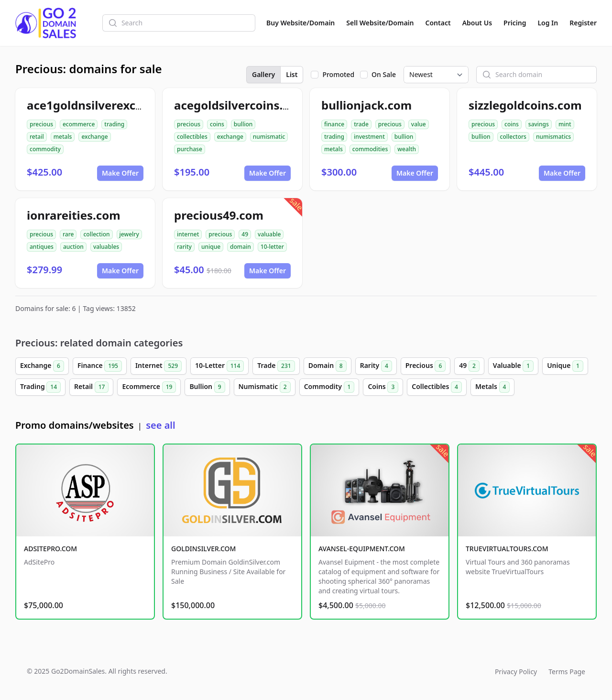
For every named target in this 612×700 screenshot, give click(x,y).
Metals (492, 387)
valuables (106, 247)
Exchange (42, 366)
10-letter (272, 247)
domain (240, 247)
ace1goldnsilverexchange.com (113, 105)
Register (583, 23)
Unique (565, 366)
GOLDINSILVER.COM (203, 549)
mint (565, 124)
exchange (94, 137)
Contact (438, 23)
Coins (383, 387)
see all (160, 425)
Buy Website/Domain (301, 23)
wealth (407, 149)
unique (211, 247)
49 (245, 234)
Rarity (376, 366)
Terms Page (567, 672)
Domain (328, 366)
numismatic (269, 137)
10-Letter (219, 366)
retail (37, 137)
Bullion (207, 387)
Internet (158, 366)
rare (68, 234)
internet (188, 234)
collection (96, 234)
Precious (426, 366)
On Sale (384, 74)
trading (114, 124)
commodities (370, 149)
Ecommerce (149, 387)
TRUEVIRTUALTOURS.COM (507, 549)
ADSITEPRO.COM (50, 549)
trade (361, 124)
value (419, 124)
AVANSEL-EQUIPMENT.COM (362, 549)
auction (73, 247)
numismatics (553, 137)
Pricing (515, 23)
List (292, 74)
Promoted (338, 74)
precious (41, 124)
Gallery (263, 74)
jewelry (129, 234)
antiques (42, 247)
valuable (269, 234)
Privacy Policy (516, 672)
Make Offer (120, 173)
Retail (91, 387)
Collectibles (437, 387)
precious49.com (219, 215)
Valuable (513, 366)
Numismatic (265, 387)
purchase (190, 149)
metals (63, 137)
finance (334, 124)
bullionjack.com (366, 105)
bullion (243, 124)
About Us (477, 23)
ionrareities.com (74, 215)
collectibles (192, 137)
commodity (45, 149)
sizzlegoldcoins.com (525, 105)
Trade (276, 366)
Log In (548, 23)
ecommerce (79, 124)
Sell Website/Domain (380, 23)
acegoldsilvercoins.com (240, 105)
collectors (513, 137)
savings (539, 124)
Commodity (329, 387)
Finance (100, 366)
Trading (40, 387)
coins (217, 124)
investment (369, 137)
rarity (184, 247)
